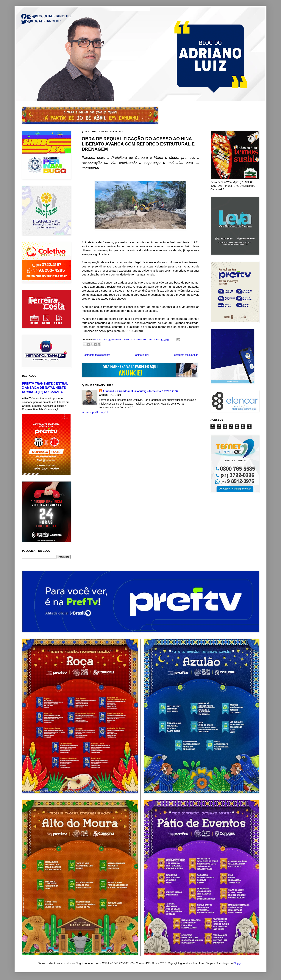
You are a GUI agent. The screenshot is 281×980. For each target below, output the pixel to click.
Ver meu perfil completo (95, 412)
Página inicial (141, 355)
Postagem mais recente (96, 355)
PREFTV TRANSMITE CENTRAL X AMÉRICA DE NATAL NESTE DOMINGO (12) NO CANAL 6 (45, 388)
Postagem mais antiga (185, 355)
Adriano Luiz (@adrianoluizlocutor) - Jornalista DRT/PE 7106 (140, 391)
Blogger (238, 963)
